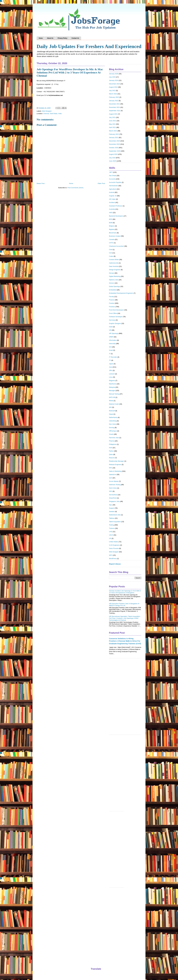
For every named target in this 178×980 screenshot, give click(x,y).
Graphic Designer (115, 323)
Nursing (112, 428)
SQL (111, 505)
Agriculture (113, 189)
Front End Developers (116, 310)
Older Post (101, 183)
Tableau (112, 518)
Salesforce (113, 474)
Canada (112, 239)
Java (111, 367)
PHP (111, 448)
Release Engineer (115, 465)
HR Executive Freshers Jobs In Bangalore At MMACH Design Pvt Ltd (124, 605)
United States (114, 542)
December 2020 (114, 141)
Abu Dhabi (113, 176)
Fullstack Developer (116, 317)
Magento (112, 381)
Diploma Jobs (114, 280)
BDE (111, 219)
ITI (110, 360)
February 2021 (114, 134)
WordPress (113, 558)
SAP (111, 478)
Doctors (112, 283)
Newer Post (41, 183)
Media (111, 401)
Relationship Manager (116, 461)
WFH (111, 555)
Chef (111, 250)
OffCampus (113, 431)
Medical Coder (114, 404)
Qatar (111, 454)
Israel (111, 350)
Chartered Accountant (116, 246)
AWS (111, 213)
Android (112, 192)
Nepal (111, 414)
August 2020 (113, 154)
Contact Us (75, 38)
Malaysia (112, 387)
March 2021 (113, 131)
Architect (112, 202)
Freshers (112, 307)
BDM (111, 223)
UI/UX (111, 535)
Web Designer (47, 111)
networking (113, 421)
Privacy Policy (62, 38)
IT (110, 354)
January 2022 (114, 101)
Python (111, 451)
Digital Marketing (115, 276)
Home (41, 38)
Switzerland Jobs (115, 515)
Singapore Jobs (114, 501)
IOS (110, 347)
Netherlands (113, 417)
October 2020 (114, 148)
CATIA (111, 243)
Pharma (112, 441)
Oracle (111, 434)
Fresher (112, 303)
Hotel (111, 327)
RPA (111, 468)
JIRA (111, 370)
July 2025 (112, 77)
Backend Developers (116, 216)
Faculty (111, 297)
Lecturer (112, 374)
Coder (111, 256)
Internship (112, 344)
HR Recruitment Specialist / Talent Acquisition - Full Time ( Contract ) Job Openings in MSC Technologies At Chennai (125, 618)
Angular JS (113, 196)
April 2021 (112, 127)
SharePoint (113, 498)
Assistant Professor (116, 206)
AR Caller (112, 199)
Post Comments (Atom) (75, 188)
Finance (112, 300)
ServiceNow (113, 495)
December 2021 (114, 104)
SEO (111, 491)
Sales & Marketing (115, 471)
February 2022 (114, 97)
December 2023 (114, 84)
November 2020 (114, 144)
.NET (111, 172)
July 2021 (112, 117)
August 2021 (113, 114)
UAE (111, 532)
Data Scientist (114, 266)
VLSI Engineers (114, 545)
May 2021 (112, 124)
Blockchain (113, 233)
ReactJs (112, 458)
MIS (110, 407)
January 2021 (114, 137)
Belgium (112, 226)
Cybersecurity (114, 263)
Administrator (114, 186)
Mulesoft (112, 411)
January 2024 (114, 80)
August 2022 (113, 87)
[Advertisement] (125, 698)
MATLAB (112, 397)
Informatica (113, 340)
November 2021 (114, 107)
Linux (111, 377)
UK (110, 538)
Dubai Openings (114, 286)
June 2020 (113, 161)
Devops (112, 273)
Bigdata (112, 229)
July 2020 (112, 158)
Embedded (113, 290)
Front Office (113, 313)
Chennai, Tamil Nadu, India (52, 114)
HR (110, 330)
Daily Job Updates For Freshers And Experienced (89, 46)
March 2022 (113, 94)
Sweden (112, 511)
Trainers (112, 528)
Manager (112, 391)
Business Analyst (115, 236)
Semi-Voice (113, 488)
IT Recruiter (113, 357)
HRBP (111, 337)
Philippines (113, 444)
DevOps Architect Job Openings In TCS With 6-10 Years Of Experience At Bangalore (125, 592)
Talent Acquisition (115, 522)
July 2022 (112, 91)
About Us (50, 38)
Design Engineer (115, 270)
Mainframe (113, 384)
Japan (111, 364)
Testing (111, 525)
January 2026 (114, 74)
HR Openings (114, 333)
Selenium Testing (115, 485)
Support (112, 508)
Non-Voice (113, 424)
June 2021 (113, 121)
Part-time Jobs (114, 438)
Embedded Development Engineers (121, 293)
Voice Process (114, 548)
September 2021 (115, 111)
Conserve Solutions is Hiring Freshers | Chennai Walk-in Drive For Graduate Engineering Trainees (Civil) (125, 641)
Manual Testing (114, 394)
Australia (112, 209)
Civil (110, 253)
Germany (112, 320)
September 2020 (115, 151)
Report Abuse (115, 564)
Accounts (112, 179)
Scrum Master (114, 481)
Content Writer (114, 260)
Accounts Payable (115, 182)
